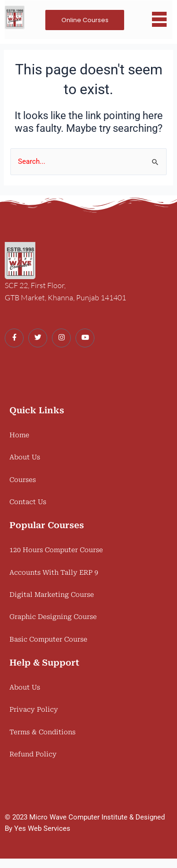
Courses (23, 480)
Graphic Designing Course (53, 617)
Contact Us (28, 502)
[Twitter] (38, 338)
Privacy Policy (34, 709)
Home (19, 435)
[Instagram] (61, 338)
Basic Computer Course (48, 639)
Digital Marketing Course (52, 595)
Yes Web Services (42, 828)
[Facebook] (14, 338)
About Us (25, 457)
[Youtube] (85, 338)
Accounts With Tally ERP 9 (54, 572)
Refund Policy (33, 754)
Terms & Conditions (42, 732)
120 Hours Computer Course (56, 550)
